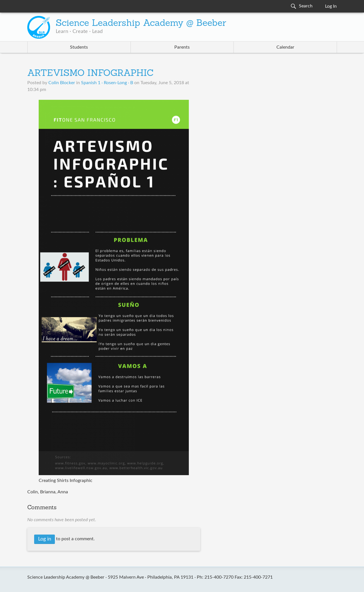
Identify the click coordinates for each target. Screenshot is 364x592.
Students (79, 47)
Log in (45, 539)
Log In (331, 6)
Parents (182, 47)
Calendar (285, 47)
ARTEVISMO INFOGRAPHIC (90, 74)
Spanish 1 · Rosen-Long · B (107, 83)
